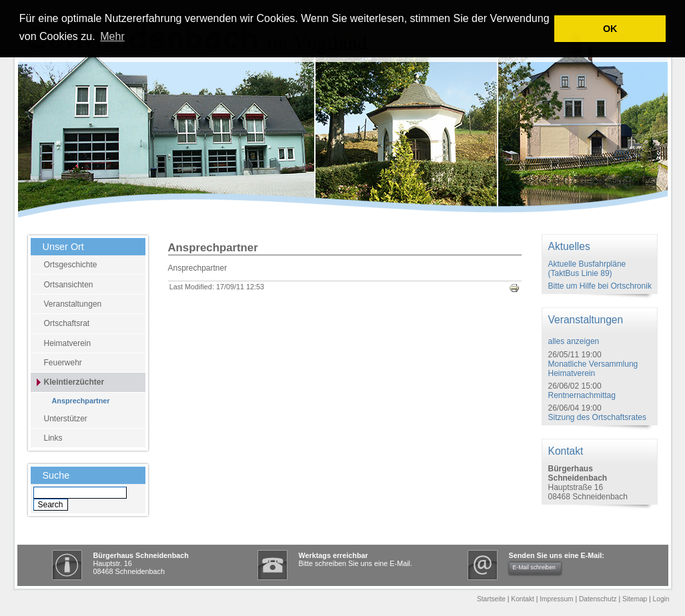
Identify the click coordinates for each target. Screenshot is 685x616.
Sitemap (635, 599)
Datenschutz (598, 599)
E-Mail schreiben (534, 567)
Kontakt (523, 599)
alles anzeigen (574, 341)
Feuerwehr (63, 363)
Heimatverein (68, 343)
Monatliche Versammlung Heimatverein (593, 369)
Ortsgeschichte (71, 265)
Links (53, 438)
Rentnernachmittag (582, 395)
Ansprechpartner (81, 401)
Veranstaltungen (73, 304)
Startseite (491, 599)
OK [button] (610, 29)
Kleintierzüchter (74, 382)
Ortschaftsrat (67, 323)
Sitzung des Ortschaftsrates (597, 417)
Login (661, 599)
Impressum (556, 599)
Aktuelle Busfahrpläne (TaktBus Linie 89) (587, 269)
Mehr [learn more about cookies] (112, 36)
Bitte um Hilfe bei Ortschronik (600, 286)
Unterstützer (66, 419)
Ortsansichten (69, 285)
